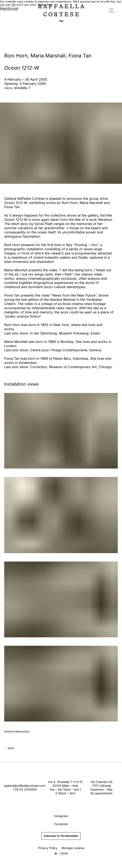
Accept (14, 9)
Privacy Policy (48, 848)
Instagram (61, 816)
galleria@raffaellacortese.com (25, 786)
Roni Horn (16, 56)
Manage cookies (73, 848)
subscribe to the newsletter (61, 836)
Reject (4, 9)
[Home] (61, 21)
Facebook (61, 824)
